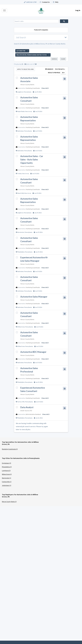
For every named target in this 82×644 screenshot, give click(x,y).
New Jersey (29, 111)
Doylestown (20, 131)
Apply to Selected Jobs (25, 69)
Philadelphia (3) (7, 467)
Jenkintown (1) (7, 485)
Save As (54, 59)
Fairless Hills (21, 402)
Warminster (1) (7, 478)
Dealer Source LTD (26, 411)
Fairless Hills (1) (7, 482)
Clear (63, 59)
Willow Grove (21, 327)
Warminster (21, 232)
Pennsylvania (28, 92)
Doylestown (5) (7, 463)
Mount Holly (20, 193)
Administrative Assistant (33, 414)
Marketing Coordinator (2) (10, 449)
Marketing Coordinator (33, 88)
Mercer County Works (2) (9, 502)
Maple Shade (21, 111)
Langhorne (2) (6, 471)
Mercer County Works (27, 85)
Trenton (19, 174)
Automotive (21, 88)
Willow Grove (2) (7, 474)
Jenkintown (20, 291)
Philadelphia (21, 252)
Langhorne (20, 92)
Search (64, 21)
